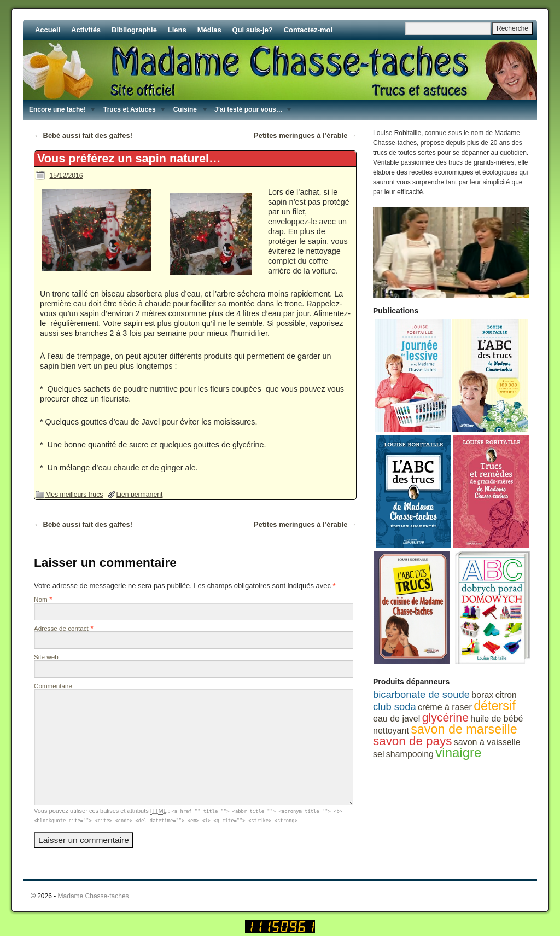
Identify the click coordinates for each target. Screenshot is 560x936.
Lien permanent (139, 495)
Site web (46, 657)
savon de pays (412, 741)
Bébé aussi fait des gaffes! (83, 135)
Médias (209, 30)
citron (506, 695)
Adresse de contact (61, 628)
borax (482, 695)
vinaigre (458, 752)
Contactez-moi (308, 30)
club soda (395, 707)
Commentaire (53, 686)
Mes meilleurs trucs (74, 495)
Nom (41, 599)
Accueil (48, 30)
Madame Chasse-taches (94, 896)
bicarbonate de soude (421, 694)
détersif (495, 706)
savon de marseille (464, 729)
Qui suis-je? (253, 30)
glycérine (445, 718)
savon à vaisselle (487, 742)
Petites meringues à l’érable (305, 135)
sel (378, 754)
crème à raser (445, 707)
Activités (86, 30)
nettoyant (391, 731)
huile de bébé (497, 719)
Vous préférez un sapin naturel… (129, 158)
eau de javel (396, 719)
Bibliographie (134, 30)
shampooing (410, 754)
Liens (177, 30)
